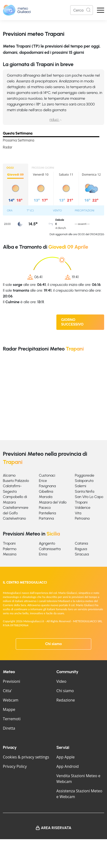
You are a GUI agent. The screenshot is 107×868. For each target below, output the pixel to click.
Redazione (66, 700)
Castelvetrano (14, 518)
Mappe (9, 709)
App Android (68, 766)
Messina (10, 554)
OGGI (10, 168)
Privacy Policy (15, 766)
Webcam (11, 700)
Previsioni (11, 681)
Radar (8, 147)
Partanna (46, 518)
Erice (43, 481)
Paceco (45, 508)
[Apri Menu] (101, 10)
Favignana (47, 486)
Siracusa (82, 554)
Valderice (83, 508)
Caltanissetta (50, 549)
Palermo (10, 549)
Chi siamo (53, 644)
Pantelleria (48, 513)
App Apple (66, 757)
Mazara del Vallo (53, 502)
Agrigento (47, 543)
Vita (78, 513)
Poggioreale (84, 475)
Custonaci (47, 475)
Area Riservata (56, 828)
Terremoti (12, 719)
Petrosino (82, 518)
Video (61, 681)
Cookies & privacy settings (26, 757)
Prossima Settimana (19, 140)
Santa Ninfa (84, 491)
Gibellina (46, 491)
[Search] (82, 10)
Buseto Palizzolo (16, 481)
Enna (43, 554)
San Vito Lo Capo (89, 497)
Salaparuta (84, 481)
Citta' (7, 691)
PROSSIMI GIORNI (43, 168)
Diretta (9, 728)
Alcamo (9, 475)
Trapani (81, 502)
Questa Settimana (18, 133)
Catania (81, 543)
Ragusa (81, 549)
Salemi (80, 486)
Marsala (46, 497)
